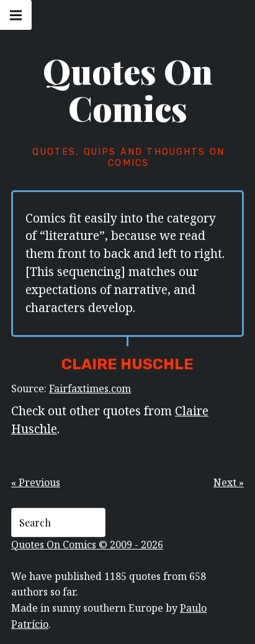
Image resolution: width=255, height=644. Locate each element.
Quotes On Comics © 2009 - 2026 (87, 545)
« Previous (36, 482)
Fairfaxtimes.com (90, 389)
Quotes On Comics (128, 90)
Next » (229, 482)
